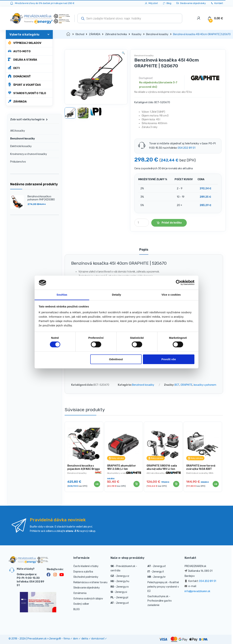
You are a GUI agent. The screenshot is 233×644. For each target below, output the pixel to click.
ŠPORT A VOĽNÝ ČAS (24, 85)
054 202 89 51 (186, 148)
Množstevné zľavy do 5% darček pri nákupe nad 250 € (45, 3)
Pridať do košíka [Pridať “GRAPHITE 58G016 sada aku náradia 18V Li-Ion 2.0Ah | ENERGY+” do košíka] (176, 484)
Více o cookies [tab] (171, 295)
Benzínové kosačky (157, 34)
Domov (69, 34)
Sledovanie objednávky (191, 3)
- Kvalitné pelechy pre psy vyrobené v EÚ (163, 587)
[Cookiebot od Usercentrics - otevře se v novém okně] (178, 283)
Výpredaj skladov (25, 43)
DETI (14, 68)
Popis (144, 250)
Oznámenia (80, 593)
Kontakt (217, 3)
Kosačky (137, 34)
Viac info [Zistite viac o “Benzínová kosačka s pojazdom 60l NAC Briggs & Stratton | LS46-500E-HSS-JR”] (97, 484)
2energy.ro (123, 587)
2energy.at (123, 603)
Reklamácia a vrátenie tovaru (90, 582)
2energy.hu (123, 581)
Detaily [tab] (116, 295)
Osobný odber (81, 604)
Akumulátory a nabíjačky (120, 473)
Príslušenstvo (18, 162)
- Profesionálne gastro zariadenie (160, 601)
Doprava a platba (83, 572)
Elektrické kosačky (21, 146)
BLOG (76, 609)
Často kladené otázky (86, 566)
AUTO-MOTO (19, 51)
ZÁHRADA (17, 101)
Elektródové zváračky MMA (200, 473)
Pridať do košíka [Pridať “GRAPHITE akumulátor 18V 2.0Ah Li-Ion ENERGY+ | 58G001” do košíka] (136, 484)
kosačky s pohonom (205, 385)
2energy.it (158, 572)
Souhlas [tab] (62, 295)
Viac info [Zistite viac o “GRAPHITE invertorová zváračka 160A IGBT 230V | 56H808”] (216, 484)
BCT (177, 385)
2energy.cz (123, 576)
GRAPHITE (186, 385)
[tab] (144, 251)
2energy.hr (159, 577)
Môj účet (151, 3)
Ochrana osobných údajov (88, 599)
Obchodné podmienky (86, 577)
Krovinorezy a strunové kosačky (29, 154)
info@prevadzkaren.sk (197, 591)
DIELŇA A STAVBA (22, 59)
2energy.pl (122, 597)
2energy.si (121, 592)
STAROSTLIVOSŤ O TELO (27, 93)
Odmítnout (116, 359)
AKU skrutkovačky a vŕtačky (161, 473)
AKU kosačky (17, 131)
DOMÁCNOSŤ (19, 76)
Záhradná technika (116, 34)
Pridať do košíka (172, 223)
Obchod (80, 34)
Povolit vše (169, 359)
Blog (167, 3)
